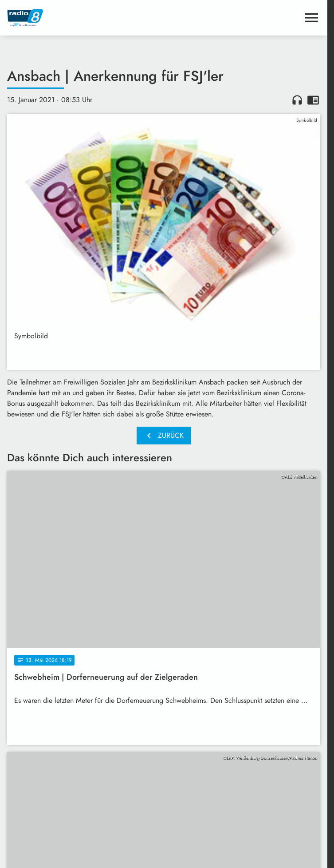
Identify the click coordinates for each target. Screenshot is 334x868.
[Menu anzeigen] (311, 18)
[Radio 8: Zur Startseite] (85, 18)
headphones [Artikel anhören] (297, 100)
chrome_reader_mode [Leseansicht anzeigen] (313, 100)
